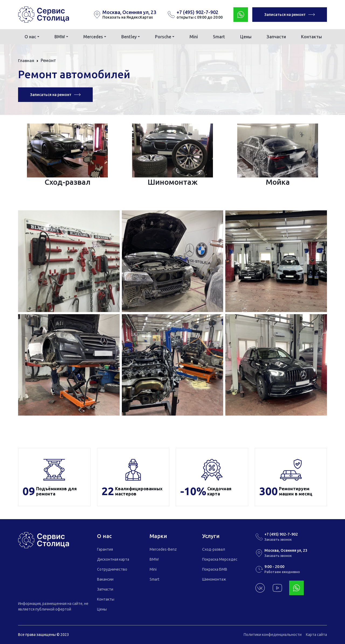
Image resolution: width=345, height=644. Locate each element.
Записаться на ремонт (290, 15)
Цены (246, 37)
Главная (26, 60)
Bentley (129, 37)
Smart (219, 37)
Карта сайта (316, 635)
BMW (60, 37)
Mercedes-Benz (163, 549)
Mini (194, 37)
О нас (30, 37)
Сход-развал (214, 549)
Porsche (163, 37)
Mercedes (93, 37)
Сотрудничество (112, 569)
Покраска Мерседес (220, 559)
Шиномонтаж (214, 579)
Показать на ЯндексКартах (128, 17)
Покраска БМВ (215, 569)
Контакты (311, 37)
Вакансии (105, 579)
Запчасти (276, 37)
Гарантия (105, 549)
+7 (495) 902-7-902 (197, 12)
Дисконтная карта (113, 559)
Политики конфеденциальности (273, 635)
